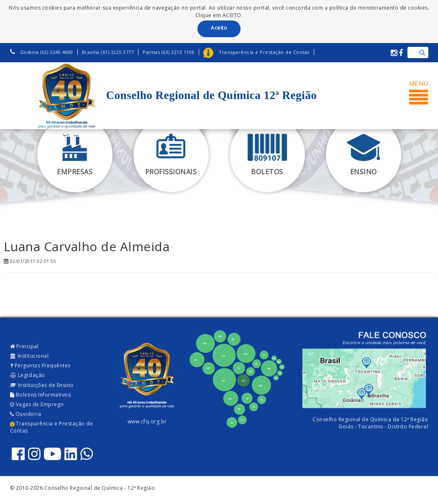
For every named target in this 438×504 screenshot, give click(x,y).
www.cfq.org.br (147, 421)
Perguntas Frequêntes (40, 365)
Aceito (219, 28)
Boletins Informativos (41, 395)
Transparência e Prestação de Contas (52, 427)
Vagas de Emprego (37, 404)
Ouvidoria (26, 414)
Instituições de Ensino (42, 385)
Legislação (28, 375)
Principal (24, 346)
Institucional (29, 356)
